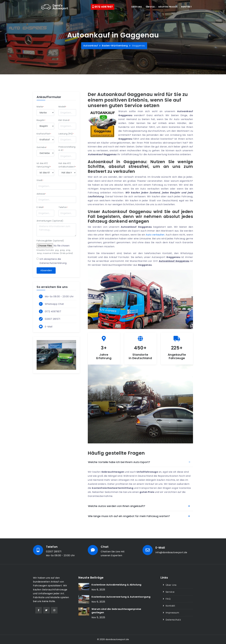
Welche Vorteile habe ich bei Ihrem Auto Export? (119, 462)
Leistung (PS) (66, 134)
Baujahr (41, 120)
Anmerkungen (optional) (50, 221)
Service (150, 7)
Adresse (41, 194)
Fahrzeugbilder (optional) (50, 241)
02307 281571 (53, 319)
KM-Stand (64, 120)
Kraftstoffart (44, 134)
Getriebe (42, 147)
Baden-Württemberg (115, 46)
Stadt (40, 180)
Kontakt (187, 7)
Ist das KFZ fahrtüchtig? (44, 165)
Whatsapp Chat (54, 304)
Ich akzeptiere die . (53, 261)
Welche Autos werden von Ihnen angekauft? (117, 506)
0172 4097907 (103, 7)
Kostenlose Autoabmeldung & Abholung (116, 585)
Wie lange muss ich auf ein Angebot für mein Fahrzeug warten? (129, 516)
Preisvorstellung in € (67, 149)
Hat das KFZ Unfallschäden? (67, 165)
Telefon (63, 207)
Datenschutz (173, 620)
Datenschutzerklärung (53, 263)
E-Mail (40, 207)
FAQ (168, 599)
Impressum (172, 613)
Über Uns (171, 585)
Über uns (137, 7)
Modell (62, 107)
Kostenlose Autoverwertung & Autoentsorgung (121, 597)
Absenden (46, 270)
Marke (40, 107)
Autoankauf (91, 46)
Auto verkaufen (155, 235)
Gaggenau (138, 46)
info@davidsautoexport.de (171, 552)
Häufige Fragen (168, 7)
